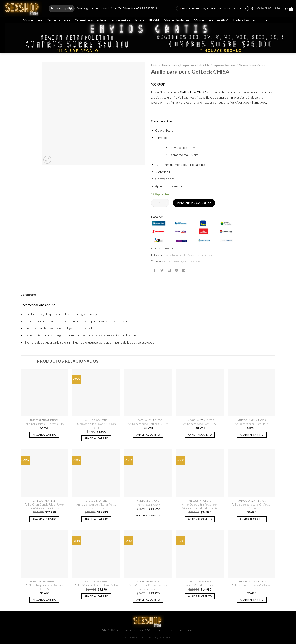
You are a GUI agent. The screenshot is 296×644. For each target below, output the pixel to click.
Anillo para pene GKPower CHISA (45, 424)
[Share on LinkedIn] (184, 270)
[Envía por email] (169, 270)
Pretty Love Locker (148, 505)
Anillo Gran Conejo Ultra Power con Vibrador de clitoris (44, 506)
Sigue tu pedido (163, 637)
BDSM (154, 20)
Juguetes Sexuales (224, 65)
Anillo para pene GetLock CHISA (148, 424)
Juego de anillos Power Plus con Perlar (96, 426)
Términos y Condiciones (138, 637)
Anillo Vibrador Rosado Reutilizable (96, 585)
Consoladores (58, 20)
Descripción (28, 295)
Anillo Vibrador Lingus (200, 585)
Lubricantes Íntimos (127, 20)
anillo (165, 261)
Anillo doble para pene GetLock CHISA (45, 587)
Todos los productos (250, 20)
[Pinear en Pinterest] (177, 270)
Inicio (154, 65)
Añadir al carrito (194, 203)
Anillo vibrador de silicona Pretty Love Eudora (96, 506)
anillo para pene (192, 261)
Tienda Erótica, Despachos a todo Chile (185, 65)
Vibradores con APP (211, 20)
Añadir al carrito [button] (45, 435)
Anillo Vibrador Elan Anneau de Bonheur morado (148, 587)
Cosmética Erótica (90, 20)
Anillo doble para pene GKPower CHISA (252, 506)
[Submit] (71, 9)
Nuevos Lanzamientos (252, 65)
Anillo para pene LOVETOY (200, 424)
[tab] (28, 295)
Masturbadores (177, 20)
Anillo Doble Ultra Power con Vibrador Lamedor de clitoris (200, 506)
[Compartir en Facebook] (155, 270)
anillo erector (176, 261)
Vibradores (33, 20)
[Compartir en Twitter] (162, 270)
